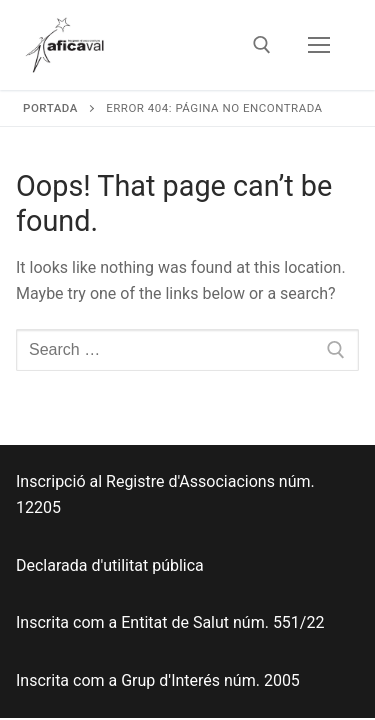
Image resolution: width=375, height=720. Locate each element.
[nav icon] (319, 45)
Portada (50, 108)
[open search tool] (262, 45)
